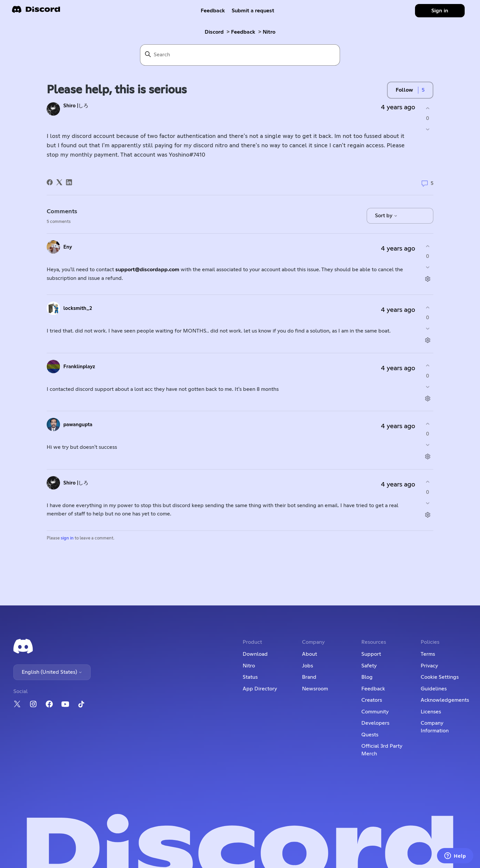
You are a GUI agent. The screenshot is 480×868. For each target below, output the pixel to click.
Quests (370, 735)
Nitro (269, 32)
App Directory (260, 689)
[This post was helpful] (427, 108)
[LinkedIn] (69, 182)
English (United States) (52, 672)
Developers (375, 723)
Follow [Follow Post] (404, 90)
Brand (309, 677)
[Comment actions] (427, 279)
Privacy (429, 666)
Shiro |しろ (76, 106)
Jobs (307, 666)
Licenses (431, 712)
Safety (369, 666)
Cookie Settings (440, 677)
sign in (67, 538)
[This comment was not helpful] (427, 267)
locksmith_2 (78, 308)
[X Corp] (59, 182)
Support (371, 654)
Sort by (386, 216)
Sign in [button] (440, 11)
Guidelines (434, 689)
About (309, 654)
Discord (214, 32)
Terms (428, 654)
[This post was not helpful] (427, 129)
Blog (367, 677)
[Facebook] (50, 182)
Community (375, 712)
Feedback (213, 11)
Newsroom (315, 689)
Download (255, 654)
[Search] (240, 55)
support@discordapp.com (147, 270)
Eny (68, 247)
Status (250, 677)
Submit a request (253, 11)
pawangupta (78, 425)
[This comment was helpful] (427, 246)
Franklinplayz (79, 367)
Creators (372, 700)
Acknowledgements (445, 700)
